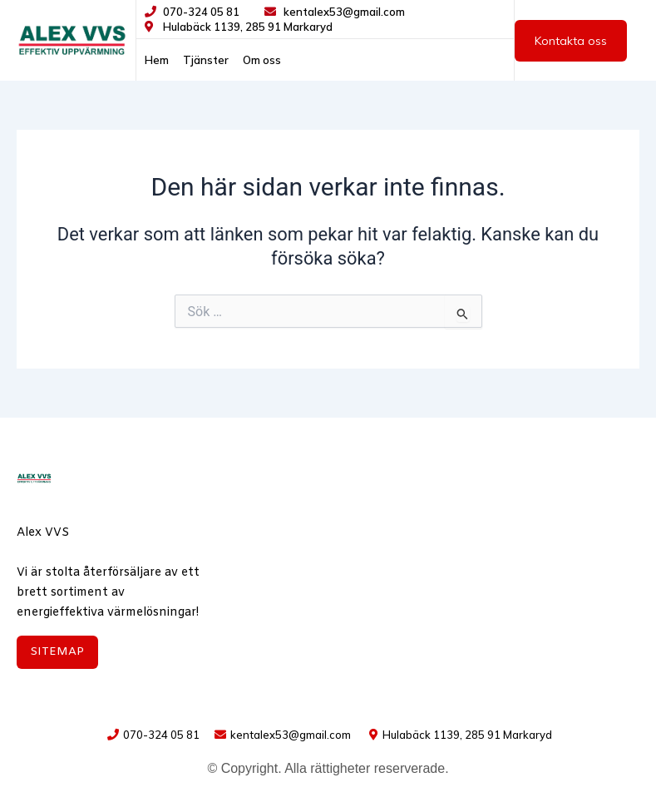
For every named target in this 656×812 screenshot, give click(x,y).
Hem (157, 60)
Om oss (262, 60)
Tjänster (206, 60)
